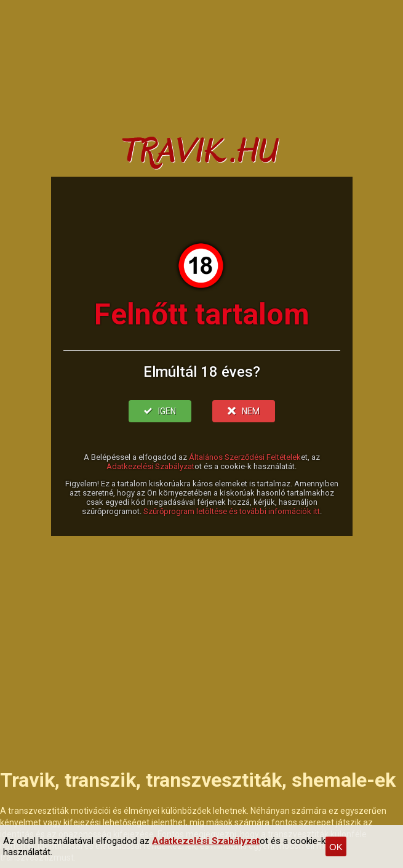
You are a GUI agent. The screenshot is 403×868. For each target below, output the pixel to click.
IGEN (160, 411)
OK (336, 847)
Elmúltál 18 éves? (202, 372)
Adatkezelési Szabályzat (150, 466)
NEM (244, 411)
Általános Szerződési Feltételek (245, 457)
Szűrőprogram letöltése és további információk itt (232, 511)
